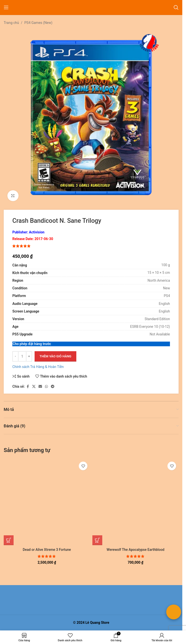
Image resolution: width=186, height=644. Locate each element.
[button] (9, 540)
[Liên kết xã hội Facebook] (28, 387)
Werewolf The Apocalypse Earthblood (136, 550)
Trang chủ (11, 23)
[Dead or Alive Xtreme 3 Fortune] (47, 502)
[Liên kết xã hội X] (34, 387)
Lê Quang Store (97, 623)
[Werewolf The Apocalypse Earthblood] (135, 502)
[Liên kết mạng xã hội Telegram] (53, 387)
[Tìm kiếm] (176, 7)
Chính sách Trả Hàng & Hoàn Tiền (38, 367)
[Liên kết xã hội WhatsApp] (46, 387)
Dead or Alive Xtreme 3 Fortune (47, 550)
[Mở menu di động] (6, 7)
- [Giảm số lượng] (15, 356)
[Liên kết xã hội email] (40, 387)
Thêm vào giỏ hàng (55, 356)
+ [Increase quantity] (29, 356)
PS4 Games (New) (39, 23)
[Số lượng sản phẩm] (22, 356)
